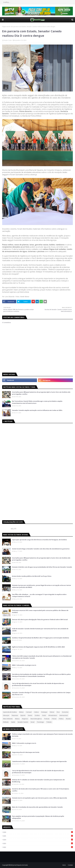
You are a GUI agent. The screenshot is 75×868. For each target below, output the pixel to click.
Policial (54, 719)
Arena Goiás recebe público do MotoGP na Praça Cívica (32, 576)
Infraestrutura (53, 715)
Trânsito (49, 722)
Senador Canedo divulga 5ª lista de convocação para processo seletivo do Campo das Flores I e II (41, 694)
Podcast (47, 719)
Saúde (13, 722)
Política (61, 719)
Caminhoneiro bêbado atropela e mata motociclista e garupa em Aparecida (39, 761)
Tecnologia (40, 722)
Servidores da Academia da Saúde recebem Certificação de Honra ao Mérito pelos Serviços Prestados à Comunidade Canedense (41, 675)
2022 (38, 847)
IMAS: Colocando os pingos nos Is (24, 665)
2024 (38, 840)
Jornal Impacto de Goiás (20, 865)
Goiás (44, 715)
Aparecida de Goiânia (10, 712)
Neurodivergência (36, 719)
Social (32, 722)
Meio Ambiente (8, 719)
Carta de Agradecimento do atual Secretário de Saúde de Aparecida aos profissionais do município (38, 684)
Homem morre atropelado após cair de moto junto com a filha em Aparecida (39, 798)
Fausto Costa (8, 40)
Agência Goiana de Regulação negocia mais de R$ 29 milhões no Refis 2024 (38, 647)
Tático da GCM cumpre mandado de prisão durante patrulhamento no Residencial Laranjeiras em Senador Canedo (42, 657)
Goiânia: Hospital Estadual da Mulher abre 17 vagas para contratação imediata (41, 638)
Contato (70, 865)
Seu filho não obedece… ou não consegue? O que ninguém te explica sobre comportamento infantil (39, 595)
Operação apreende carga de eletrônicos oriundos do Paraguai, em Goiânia (39, 540)
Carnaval (29, 712)
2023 (38, 843)
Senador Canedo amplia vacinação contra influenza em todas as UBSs (37, 410)
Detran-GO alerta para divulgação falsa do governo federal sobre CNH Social (40, 619)
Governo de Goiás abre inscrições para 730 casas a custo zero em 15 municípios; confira (41, 790)
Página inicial (6, 27)
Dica (58, 712)
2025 (38, 836)
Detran (52, 712)
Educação (6, 715)
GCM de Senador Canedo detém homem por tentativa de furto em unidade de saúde (40, 630)
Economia (65, 712)
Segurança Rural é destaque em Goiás (26, 752)
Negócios (25, 719)
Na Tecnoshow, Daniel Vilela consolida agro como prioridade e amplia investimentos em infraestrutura (37, 402)
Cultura (36, 712)
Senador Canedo (23, 722)
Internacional (64, 715)
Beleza (21, 712)
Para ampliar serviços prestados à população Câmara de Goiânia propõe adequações (38, 817)
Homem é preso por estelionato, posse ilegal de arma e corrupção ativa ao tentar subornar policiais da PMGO (42, 586)
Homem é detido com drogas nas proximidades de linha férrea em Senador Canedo (42, 567)
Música (17, 719)
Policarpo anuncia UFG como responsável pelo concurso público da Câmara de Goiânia (40, 611)
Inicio (64, 865)
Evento (30, 715)
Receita (68, 719)
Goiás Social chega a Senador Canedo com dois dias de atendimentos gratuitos (41, 549)
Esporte (23, 715)
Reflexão (6, 722)
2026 (38, 832)
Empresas (15, 715)
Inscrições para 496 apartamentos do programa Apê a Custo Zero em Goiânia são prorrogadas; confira (41, 393)
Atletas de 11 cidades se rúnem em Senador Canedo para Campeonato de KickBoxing (38, 781)
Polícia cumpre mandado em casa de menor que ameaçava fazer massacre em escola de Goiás (42, 735)
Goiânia (37, 715)
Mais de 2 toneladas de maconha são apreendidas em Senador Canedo (37, 807)
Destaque (44, 712)
